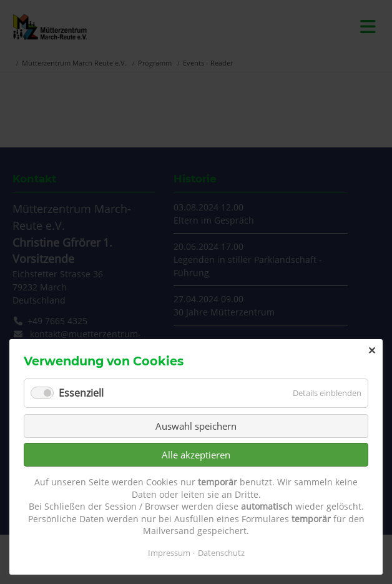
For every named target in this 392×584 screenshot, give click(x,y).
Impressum (169, 553)
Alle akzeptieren (196, 455)
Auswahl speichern (196, 426)
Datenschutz (221, 553)
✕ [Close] (372, 350)
